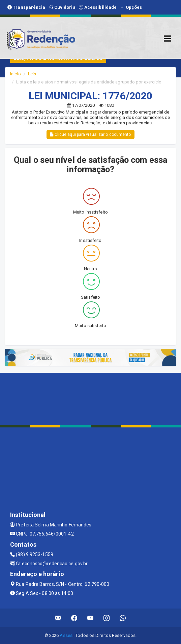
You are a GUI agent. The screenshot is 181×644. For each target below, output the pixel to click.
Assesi (67, 635)
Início (16, 74)
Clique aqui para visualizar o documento (90, 134)
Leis (32, 74)
